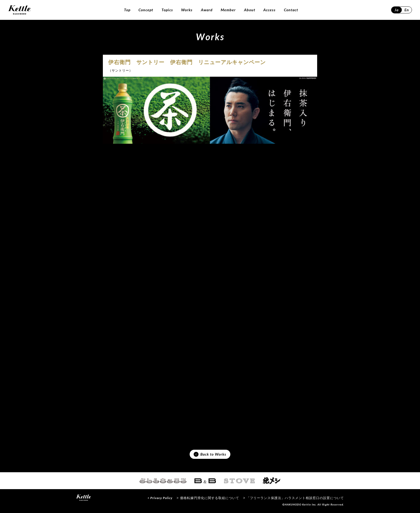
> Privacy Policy (160, 498)
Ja (397, 10)
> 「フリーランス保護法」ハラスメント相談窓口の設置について (294, 498)
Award (207, 10)
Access (269, 10)
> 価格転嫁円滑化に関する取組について (208, 498)
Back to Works (210, 454)
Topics (167, 10)
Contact (291, 10)
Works (187, 10)
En (407, 10)
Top (127, 10)
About (250, 10)
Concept (146, 10)
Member (228, 10)
